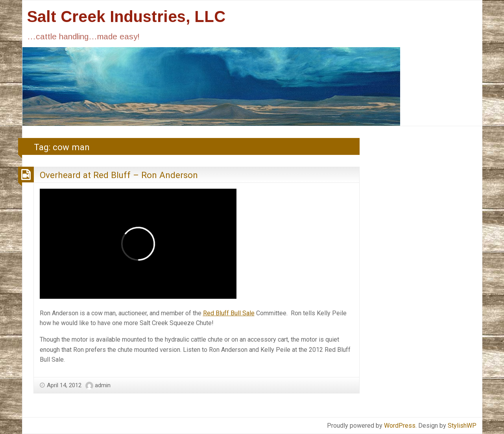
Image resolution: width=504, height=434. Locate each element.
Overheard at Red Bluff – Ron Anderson (119, 175)
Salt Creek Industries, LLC (126, 17)
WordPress (400, 426)
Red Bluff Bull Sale (229, 313)
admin (103, 385)
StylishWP (462, 426)
